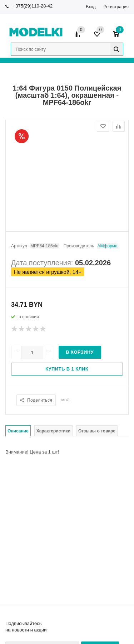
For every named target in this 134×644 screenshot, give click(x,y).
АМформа (108, 246)
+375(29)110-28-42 (33, 6)
